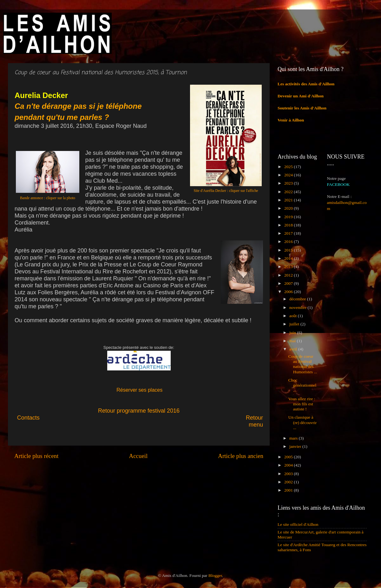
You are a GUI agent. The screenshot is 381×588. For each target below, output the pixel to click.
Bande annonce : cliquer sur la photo (48, 198)
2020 (289, 208)
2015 (289, 250)
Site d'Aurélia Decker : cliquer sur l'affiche (226, 191)
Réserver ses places (139, 390)
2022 (289, 192)
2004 (289, 465)
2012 (289, 275)
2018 (289, 225)
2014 (289, 258)
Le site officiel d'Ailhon (298, 524)
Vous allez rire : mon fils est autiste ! (302, 404)
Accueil (138, 456)
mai (293, 341)
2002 (289, 482)
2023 (289, 183)
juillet (295, 324)
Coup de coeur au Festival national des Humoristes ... (303, 364)
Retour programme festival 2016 (139, 411)
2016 (289, 242)
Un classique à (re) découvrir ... (303, 422)
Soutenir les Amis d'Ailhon (302, 108)
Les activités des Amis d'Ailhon (306, 84)
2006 (289, 292)
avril (294, 349)
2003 (289, 474)
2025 (289, 167)
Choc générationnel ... (302, 385)
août (294, 316)
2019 (289, 217)
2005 (289, 457)
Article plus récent (36, 456)
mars (294, 438)
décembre (298, 299)
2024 (289, 175)
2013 (289, 267)
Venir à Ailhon (291, 120)
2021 (289, 200)
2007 (289, 283)
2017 (289, 233)
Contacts (73, 418)
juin (293, 333)
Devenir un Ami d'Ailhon (301, 96)
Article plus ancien (241, 456)
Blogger (215, 575)
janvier (296, 446)
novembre (298, 307)
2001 (289, 490)
